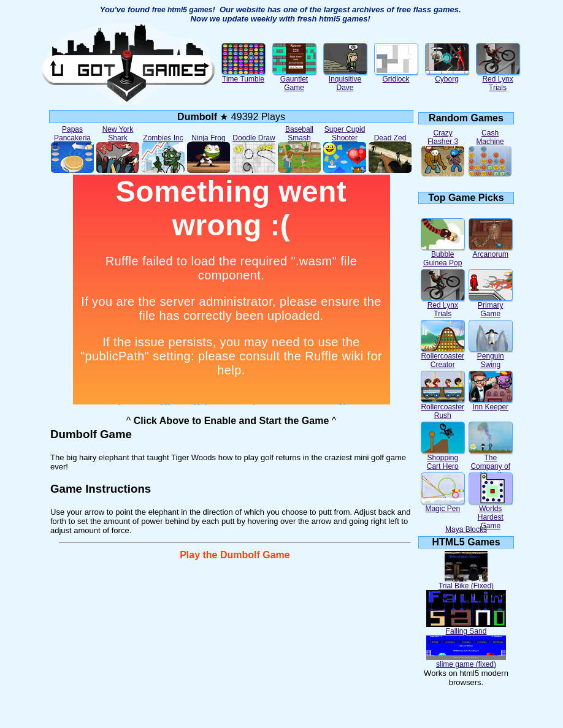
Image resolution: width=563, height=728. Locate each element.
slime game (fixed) (466, 661)
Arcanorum (491, 251)
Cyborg (447, 76)
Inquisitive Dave (345, 80)
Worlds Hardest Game (491, 514)
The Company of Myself (491, 463)
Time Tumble (243, 76)
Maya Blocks (466, 529)
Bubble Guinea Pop (443, 255)
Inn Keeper (491, 404)
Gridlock (396, 76)
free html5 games (182, 10)
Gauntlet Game (294, 80)
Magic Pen (443, 505)
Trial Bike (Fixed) (466, 582)
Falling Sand (466, 628)
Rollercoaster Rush (443, 408)
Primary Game (491, 306)
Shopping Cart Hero (443, 459)
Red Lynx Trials (498, 80)
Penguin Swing (491, 357)
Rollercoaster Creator (443, 357)
